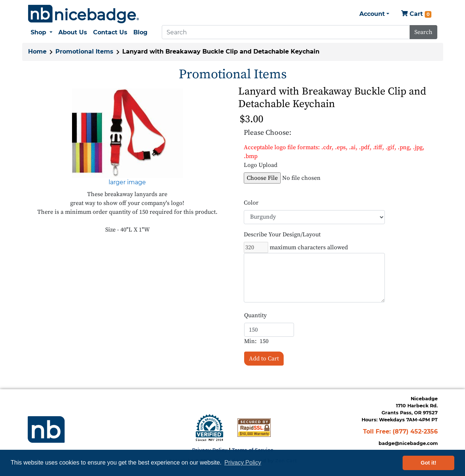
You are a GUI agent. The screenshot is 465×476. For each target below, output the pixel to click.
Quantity (255, 315)
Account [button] (372, 14)
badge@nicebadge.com (408, 443)
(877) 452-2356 (415, 432)
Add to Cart (264, 359)
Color (251, 203)
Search (423, 32)
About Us (73, 32)
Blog (140, 32)
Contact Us (110, 32)
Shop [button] (39, 32)
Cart (416, 14)
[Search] (286, 32)
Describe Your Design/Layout (282, 234)
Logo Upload (261, 165)
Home (37, 52)
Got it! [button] (428, 463)
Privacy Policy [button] (243, 463)
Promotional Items (84, 52)
